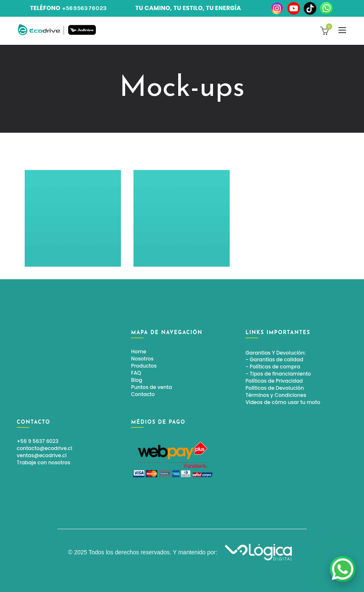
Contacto (143, 394)
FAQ (136, 373)
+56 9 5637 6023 (38, 441)
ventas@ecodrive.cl (42, 455)
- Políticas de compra (273, 367)
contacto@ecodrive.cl (45, 448)
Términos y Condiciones (276, 395)
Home (138, 351)
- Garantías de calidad (274, 359)
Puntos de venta (151, 387)
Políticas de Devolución (275, 388)
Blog (137, 380)
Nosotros (142, 359)
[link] (343, 569)
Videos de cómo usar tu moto (283, 402)
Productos (144, 366)
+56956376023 (85, 8)
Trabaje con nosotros (44, 462)
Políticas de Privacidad (274, 381)
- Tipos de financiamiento (278, 374)
